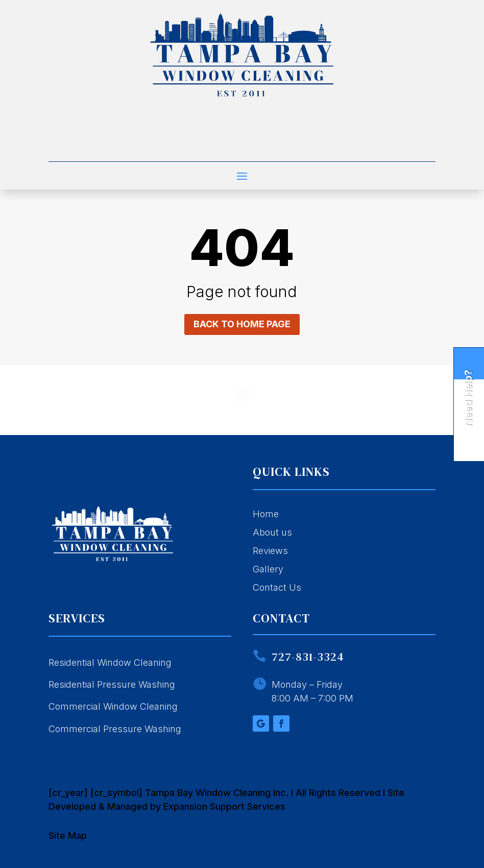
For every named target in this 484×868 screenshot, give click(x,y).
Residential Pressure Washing (112, 684)
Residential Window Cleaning (110, 662)
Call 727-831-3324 (242, 144)
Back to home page (242, 324)
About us (272, 532)
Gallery (268, 569)
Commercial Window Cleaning (113, 706)
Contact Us (277, 587)
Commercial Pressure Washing (115, 729)
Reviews (270, 551)
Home (266, 514)
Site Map (68, 836)
